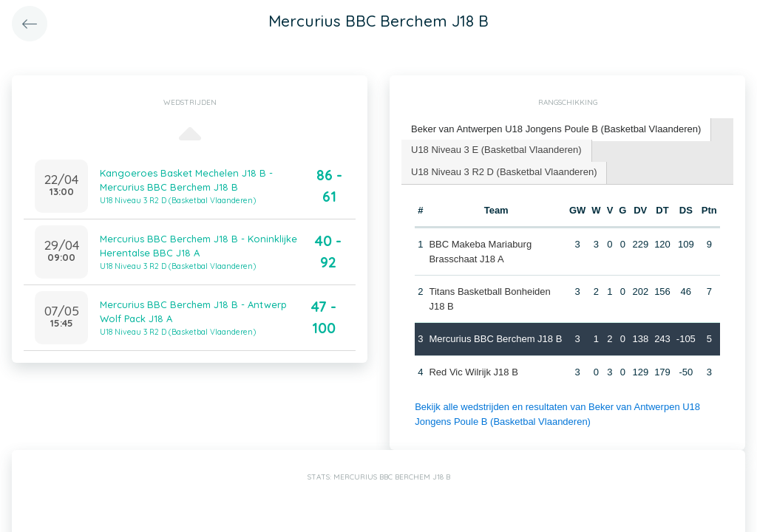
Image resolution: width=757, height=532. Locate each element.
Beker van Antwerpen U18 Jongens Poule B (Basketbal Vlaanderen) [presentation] (556, 129)
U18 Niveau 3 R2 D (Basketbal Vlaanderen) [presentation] (504, 172)
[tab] (556, 130)
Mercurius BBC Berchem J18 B (495, 339)
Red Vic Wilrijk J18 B (473, 372)
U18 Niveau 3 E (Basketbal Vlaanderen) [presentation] (496, 150)
